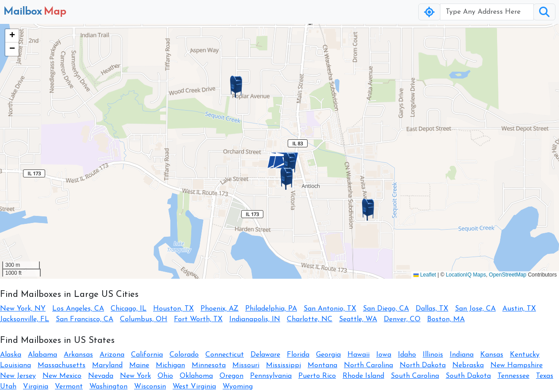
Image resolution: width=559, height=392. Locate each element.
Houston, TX (173, 309)
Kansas (492, 355)
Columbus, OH (144, 319)
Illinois (433, 355)
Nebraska (468, 365)
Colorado (184, 355)
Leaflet (425, 275)
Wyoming (238, 387)
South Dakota (468, 376)
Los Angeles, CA (78, 309)
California (147, 355)
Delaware (265, 355)
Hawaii (359, 355)
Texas (545, 376)
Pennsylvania (271, 376)
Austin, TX (519, 309)
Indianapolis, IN (255, 319)
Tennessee (513, 376)
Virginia (36, 387)
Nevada (101, 376)
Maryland (107, 365)
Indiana (462, 355)
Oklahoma (196, 376)
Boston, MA (446, 319)
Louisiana (15, 365)
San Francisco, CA (85, 319)
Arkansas (78, 355)
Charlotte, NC (310, 319)
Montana (322, 365)
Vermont (69, 387)
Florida (298, 355)
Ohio (165, 376)
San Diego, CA (386, 309)
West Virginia (194, 387)
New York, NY (23, 309)
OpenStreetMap (508, 275)
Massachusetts (62, 365)
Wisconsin (150, 387)
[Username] (487, 12)
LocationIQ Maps (466, 275)
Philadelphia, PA (271, 309)
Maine (139, 365)
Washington (108, 387)
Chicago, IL (129, 309)
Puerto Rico (317, 376)
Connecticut (225, 355)
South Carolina (415, 376)
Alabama (42, 355)
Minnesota (209, 365)
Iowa (384, 355)
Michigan (170, 365)
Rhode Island (363, 376)
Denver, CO (402, 319)
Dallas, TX (432, 309)
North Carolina (368, 365)
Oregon (231, 376)
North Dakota (423, 365)
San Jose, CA (475, 309)
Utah (8, 387)
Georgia (328, 355)
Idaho (407, 355)
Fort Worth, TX (198, 319)
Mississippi (283, 365)
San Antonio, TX (330, 309)
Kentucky (525, 355)
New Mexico (62, 376)
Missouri (246, 365)
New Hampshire (517, 365)
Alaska (11, 355)
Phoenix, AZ (220, 309)
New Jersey (18, 376)
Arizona (112, 355)
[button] (290, 164)
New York (135, 376)
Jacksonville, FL (25, 319)
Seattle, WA (358, 319)
